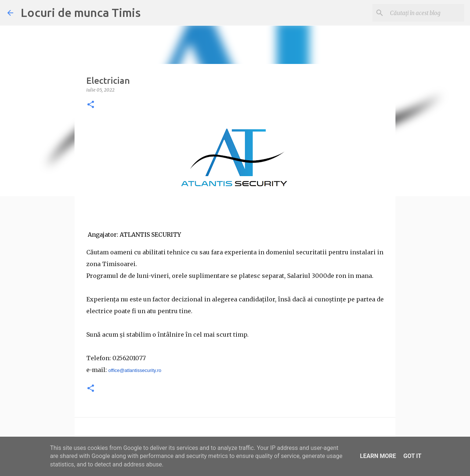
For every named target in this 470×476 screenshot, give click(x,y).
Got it (412, 456)
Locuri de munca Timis (81, 12)
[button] (91, 105)
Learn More (378, 456)
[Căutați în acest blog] (426, 13)
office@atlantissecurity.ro (135, 370)
